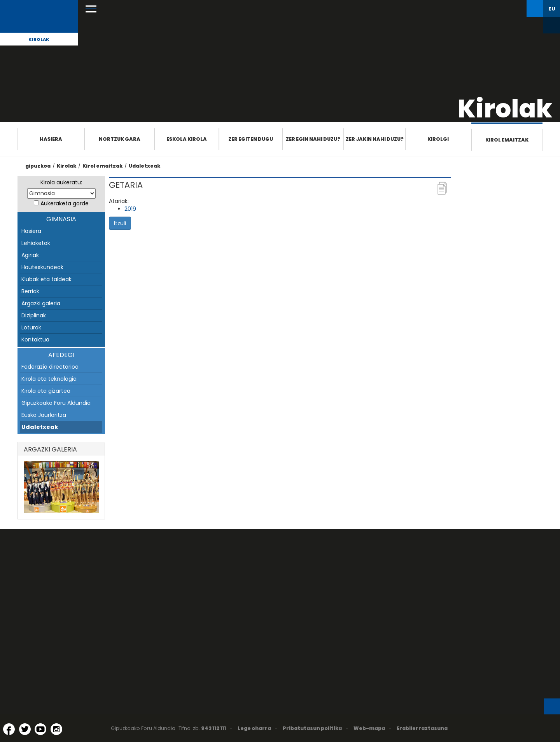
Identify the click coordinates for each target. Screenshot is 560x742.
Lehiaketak (36, 243)
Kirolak (39, 39)
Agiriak (30, 255)
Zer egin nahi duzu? (313, 139)
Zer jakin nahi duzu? (375, 139)
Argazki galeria (41, 303)
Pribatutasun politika (312, 728)
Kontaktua (35, 339)
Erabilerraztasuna (422, 728)
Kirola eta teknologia (49, 379)
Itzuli (120, 223)
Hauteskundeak (42, 267)
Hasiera (51, 139)
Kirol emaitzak (507, 140)
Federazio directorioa (50, 367)
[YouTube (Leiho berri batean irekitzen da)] (40, 729)
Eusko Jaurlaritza (44, 415)
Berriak (30, 291)
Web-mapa (369, 728)
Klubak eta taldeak (46, 279)
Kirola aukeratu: (61, 182)
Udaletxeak (144, 166)
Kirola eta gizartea (46, 391)
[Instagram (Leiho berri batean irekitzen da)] (56, 729)
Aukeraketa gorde (65, 203)
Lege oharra (254, 728)
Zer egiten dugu (251, 139)
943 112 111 (213, 728)
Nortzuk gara (120, 139)
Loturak (31, 327)
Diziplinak (34, 315)
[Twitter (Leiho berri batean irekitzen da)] (25, 729)
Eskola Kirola (187, 139)
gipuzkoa (38, 166)
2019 (130, 209)
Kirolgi (438, 139)
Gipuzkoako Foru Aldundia (56, 403)
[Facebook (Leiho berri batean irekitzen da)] (9, 729)
